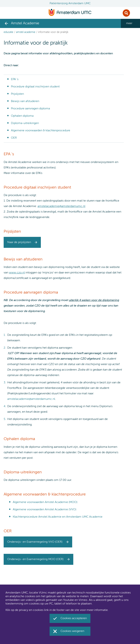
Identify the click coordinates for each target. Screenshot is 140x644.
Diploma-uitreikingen (25, 123)
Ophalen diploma (22, 116)
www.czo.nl (17, 273)
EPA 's (15, 79)
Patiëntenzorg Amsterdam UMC (70, 3)
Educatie (8, 32)
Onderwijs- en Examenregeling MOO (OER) (35, 559)
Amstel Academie (26, 32)
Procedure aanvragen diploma (30, 109)
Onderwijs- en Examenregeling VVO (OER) (35, 542)
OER (14, 138)
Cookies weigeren (72, 631)
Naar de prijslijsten (19, 242)
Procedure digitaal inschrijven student (35, 87)
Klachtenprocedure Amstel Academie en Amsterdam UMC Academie (58, 517)
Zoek (126, 13)
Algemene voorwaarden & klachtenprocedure (41, 131)
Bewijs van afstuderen (25, 101)
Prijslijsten (17, 94)
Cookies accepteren (74, 618)
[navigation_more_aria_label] (130, 23)
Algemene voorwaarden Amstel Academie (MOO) (45, 502)
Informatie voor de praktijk (53, 32)
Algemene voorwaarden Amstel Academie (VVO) (44, 510)
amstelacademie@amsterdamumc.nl (61, 206)
